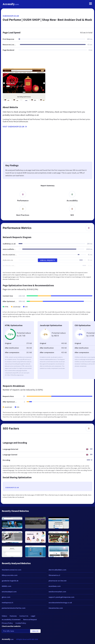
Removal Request (30, 619)
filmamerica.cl (54, 575)
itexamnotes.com (56, 608)
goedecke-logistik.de (10, 581)
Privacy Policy (7, 623)
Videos (4, 616)
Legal (33, 616)
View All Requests (48, 260)
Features (13, 616)
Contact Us (24, 616)
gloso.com (6, 597)
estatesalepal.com (9, 592)
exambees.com (55, 586)
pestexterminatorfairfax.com (14, 608)
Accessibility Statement (11, 619)
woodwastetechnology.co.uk (60, 603)
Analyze (35, 631)
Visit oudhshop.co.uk (15, 127)
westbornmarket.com (57, 592)
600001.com (6, 586)
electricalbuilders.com (57, 570)
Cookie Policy (21, 623)
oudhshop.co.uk (11, 16)
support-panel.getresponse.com (61, 597)
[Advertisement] (47, 61)
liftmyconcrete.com (10, 575)
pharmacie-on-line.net (58, 581)
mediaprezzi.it (7, 603)
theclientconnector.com (12, 570)
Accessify (11, 4)
